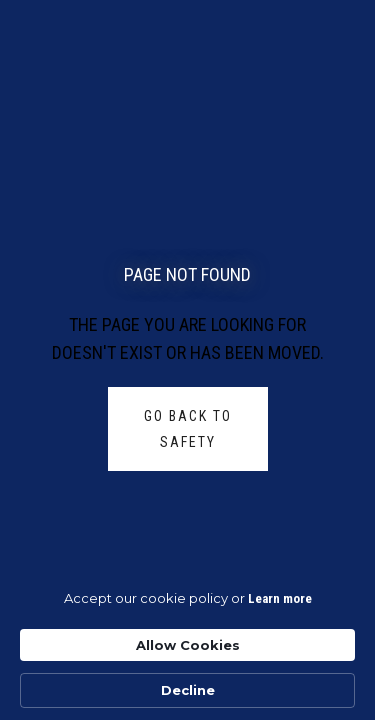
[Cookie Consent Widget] (187, 648)
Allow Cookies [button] (188, 645)
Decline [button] (188, 690)
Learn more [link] (280, 598)
